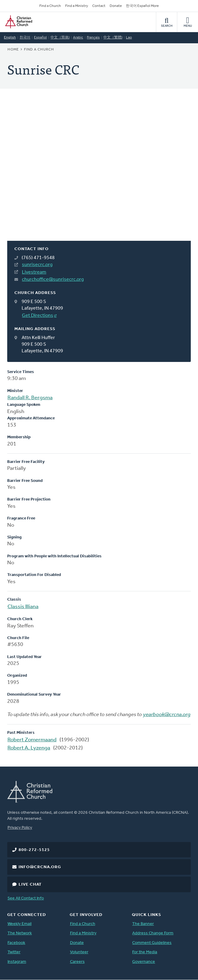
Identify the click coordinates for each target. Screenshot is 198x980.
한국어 (25, 38)
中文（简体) (60, 38)
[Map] (99, 172)
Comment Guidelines (152, 943)
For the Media (145, 952)
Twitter (14, 952)
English (10, 38)
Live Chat (30, 885)
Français (93, 38)
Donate (116, 6)
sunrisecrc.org (37, 265)
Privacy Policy (20, 828)
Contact (99, 6)
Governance (144, 962)
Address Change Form (153, 933)
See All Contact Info (26, 898)
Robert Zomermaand (32, 740)
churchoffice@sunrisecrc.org (53, 280)
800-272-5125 (34, 850)
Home (13, 50)
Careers (77, 962)
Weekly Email (20, 924)
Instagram (17, 962)
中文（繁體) (113, 38)
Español (40, 38)
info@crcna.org (40, 867)
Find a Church (50, 6)
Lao (129, 38)
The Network (20, 933)
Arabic (78, 38)
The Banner (143, 924)
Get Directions (38, 316)
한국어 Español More (142, 6)
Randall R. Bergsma (30, 398)
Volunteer (79, 952)
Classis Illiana (23, 607)
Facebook (16, 943)
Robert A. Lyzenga (29, 748)
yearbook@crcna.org (167, 715)
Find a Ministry (77, 6)
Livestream (34, 272)
